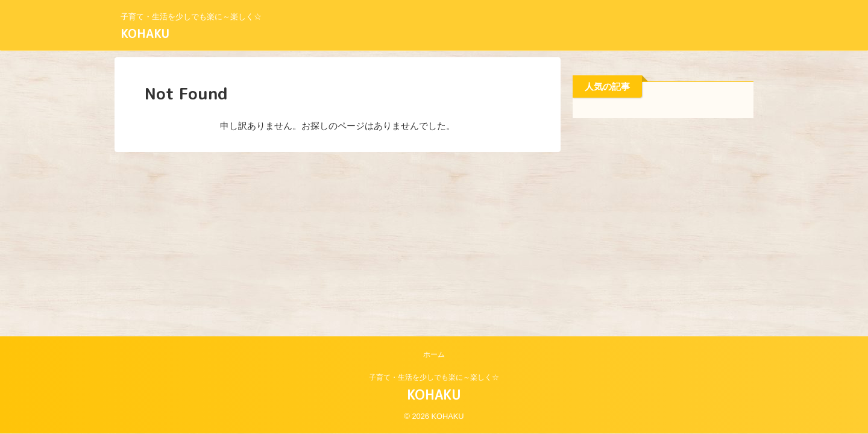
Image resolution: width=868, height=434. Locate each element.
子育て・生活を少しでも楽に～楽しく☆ (434, 377)
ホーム (434, 354)
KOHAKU (145, 33)
